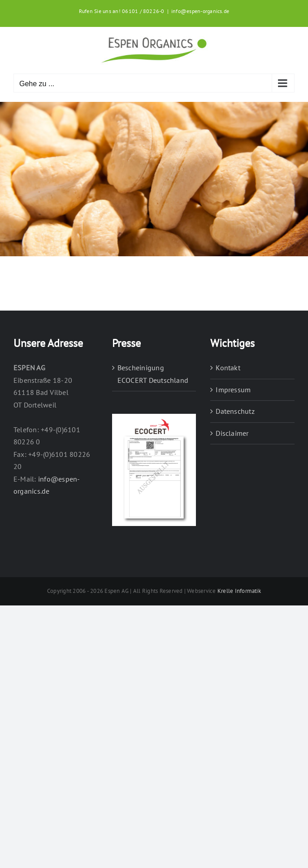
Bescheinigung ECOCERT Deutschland (153, 374)
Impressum (233, 390)
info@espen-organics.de (200, 11)
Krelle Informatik (239, 591)
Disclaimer (232, 433)
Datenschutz (235, 411)
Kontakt (228, 368)
